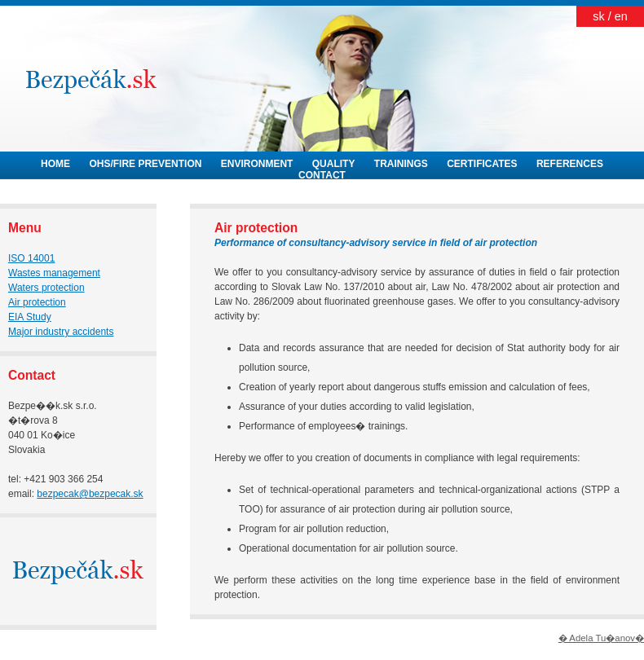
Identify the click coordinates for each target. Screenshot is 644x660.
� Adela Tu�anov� (601, 638)
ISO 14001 (31, 258)
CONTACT (322, 175)
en (621, 16)
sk (598, 16)
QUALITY (334, 164)
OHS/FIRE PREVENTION (145, 164)
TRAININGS (401, 164)
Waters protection (46, 288)
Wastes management (54, 273)
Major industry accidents (61, 332)
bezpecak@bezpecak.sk (90, 494)
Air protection (37, 302)
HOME (55, 164)
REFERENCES (570, 164)
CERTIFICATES (482, 164)
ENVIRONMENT (257, 164)
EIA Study (30, 317)
